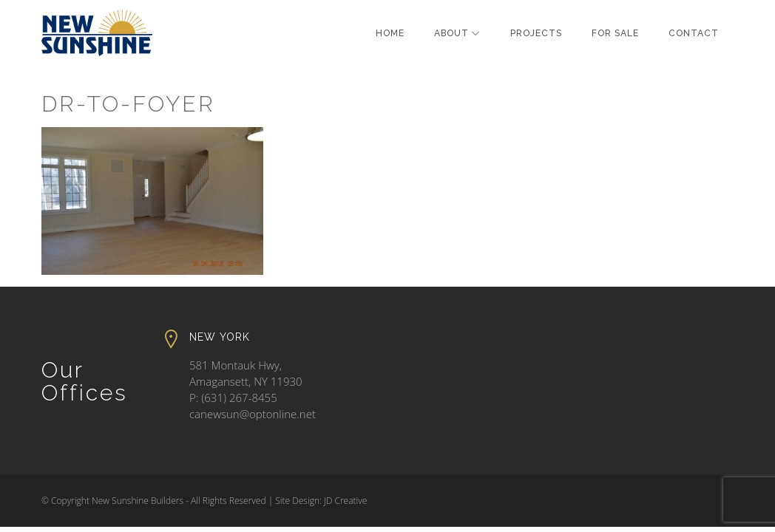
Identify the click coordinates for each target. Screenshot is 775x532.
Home (390, 33)
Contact (694, 33)
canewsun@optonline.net (253, 414)
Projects (536, 33)
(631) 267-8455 (239, 398)
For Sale (615, 33)
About (451, 33)
